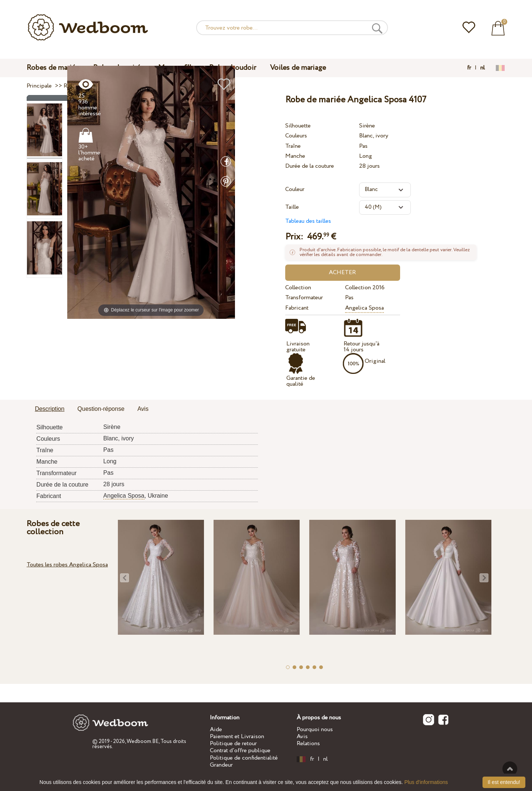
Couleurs (296, 136)
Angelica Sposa (364, 308)
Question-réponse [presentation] (101, 409)
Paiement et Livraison (237, 737)
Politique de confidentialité (244, 758)
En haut (510, 769)
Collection (298, 288)
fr (469, 68)
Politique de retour (233, 744)
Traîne (293, 146)
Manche (295, 156)
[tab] (50, 409)
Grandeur (221, 765)
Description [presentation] (50, 409)
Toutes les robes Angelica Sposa (67, 565)
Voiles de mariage (298, 68)
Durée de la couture (310, 166)
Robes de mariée (53, 68)
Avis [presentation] (143, 409)
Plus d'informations (426, 782)
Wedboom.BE (143, 741)
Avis (302, 737)
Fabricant (297, 308)
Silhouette (298, 126)
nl (482, 68)
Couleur (295, 189)
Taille (292, 207)
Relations (308, 744)
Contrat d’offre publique (240, 751)
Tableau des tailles (308, 221)
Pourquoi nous (315, 729)
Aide (216, 729)
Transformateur (304, 298)
